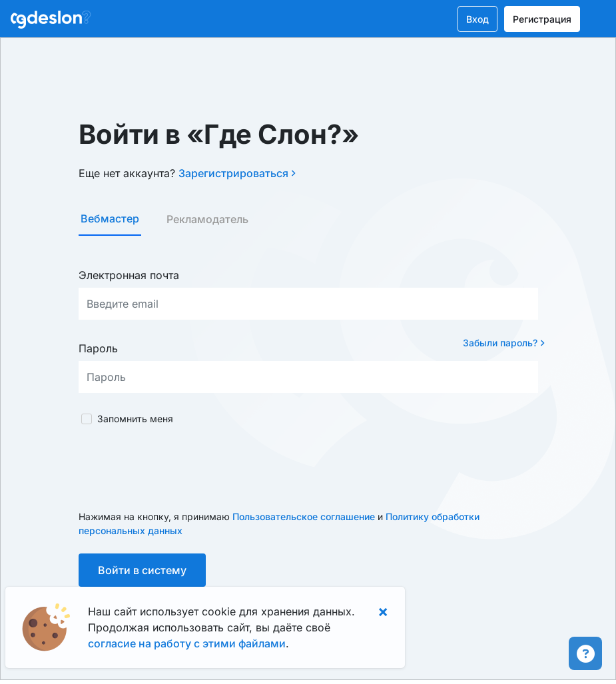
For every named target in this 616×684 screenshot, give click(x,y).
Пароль (98, 348)
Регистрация (542, 19)
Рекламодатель (207, 219)
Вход (477, 19)
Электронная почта (129, 275)
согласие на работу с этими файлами (187, 643)
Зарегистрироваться (237, 173)
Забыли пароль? (504, 343)
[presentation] (180, 468)
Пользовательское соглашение (304, 516)
